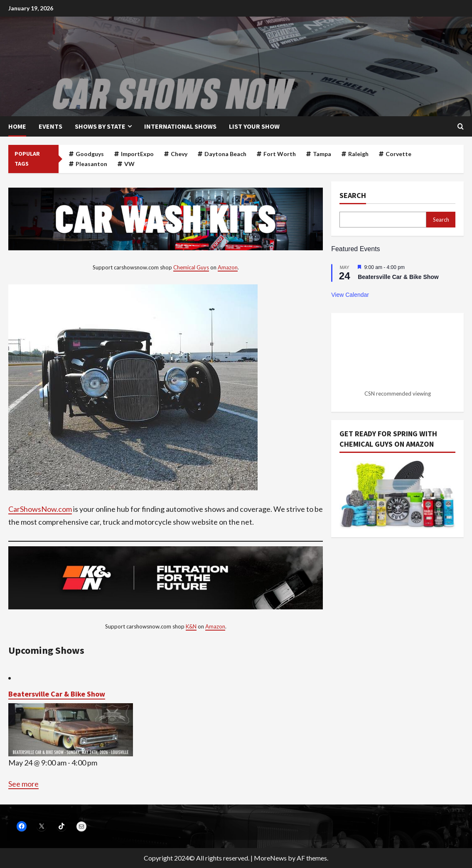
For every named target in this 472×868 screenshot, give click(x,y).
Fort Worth (280, 154)
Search (353, 195)
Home (17, 126)
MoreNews (270, 858)
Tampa (322, 154)
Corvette (398, 154)
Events (50, 126)
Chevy (179, 154)
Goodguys (90, 154)
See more (23, 784)
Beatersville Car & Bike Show (57, 694)
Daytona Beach (225, 154)
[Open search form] (461, 126)
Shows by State (100, 126)
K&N (191, 626)
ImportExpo (137, 154)
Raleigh (358, 154)
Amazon (228, 267)
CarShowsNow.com (40, 509)
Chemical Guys (191, 267)
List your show (254, 126)
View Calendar (350, 295)
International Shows (180, 126)
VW (129, 164)
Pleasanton (91, 164)
